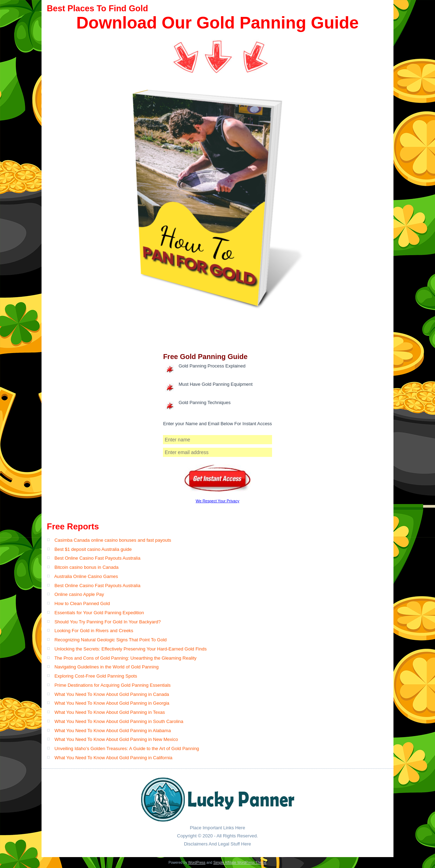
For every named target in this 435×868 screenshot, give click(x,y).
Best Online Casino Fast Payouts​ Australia (97, 586)
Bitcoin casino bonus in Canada (87, 567)
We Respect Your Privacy (217, 501)
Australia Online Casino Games (86, 576)
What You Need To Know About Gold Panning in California (114, 758)
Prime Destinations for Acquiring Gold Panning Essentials (113, 685)
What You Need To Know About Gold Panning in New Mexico (116, 739)
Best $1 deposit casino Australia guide (93, 549)
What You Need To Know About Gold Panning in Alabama (113, 731)
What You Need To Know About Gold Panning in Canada (112, 694)
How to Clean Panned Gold (82, 603)
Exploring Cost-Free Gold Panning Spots (96, 676)
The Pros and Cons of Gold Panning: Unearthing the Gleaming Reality (125, 658)
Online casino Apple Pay (79, 594)
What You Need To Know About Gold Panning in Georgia (112, 703)
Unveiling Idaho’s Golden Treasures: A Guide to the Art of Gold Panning (127, 749)
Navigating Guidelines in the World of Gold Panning (107, 667)
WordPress (197, 863)
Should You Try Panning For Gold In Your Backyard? (108, 622)
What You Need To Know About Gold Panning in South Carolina (119, 721)
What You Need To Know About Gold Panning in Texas (110, 712)
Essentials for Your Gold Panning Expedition (99, 613)
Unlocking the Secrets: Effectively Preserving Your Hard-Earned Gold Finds (131, 649)
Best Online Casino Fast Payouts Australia (97, 558)
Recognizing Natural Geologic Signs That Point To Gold (111, 640)
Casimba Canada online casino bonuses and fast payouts (113, 540)
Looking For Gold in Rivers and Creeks (94, 631)
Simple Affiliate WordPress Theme (240, 863)
